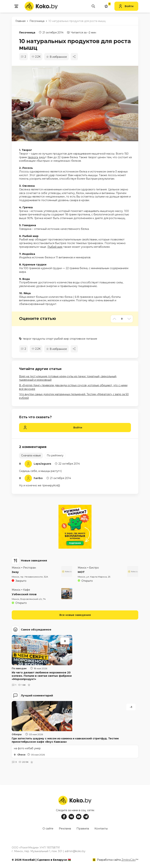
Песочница (27, 33)
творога (33, 157)
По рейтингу (55, 455)
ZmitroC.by (129, 859)
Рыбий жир (55, 247)
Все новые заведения (75, 615)
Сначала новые (31, 455)
